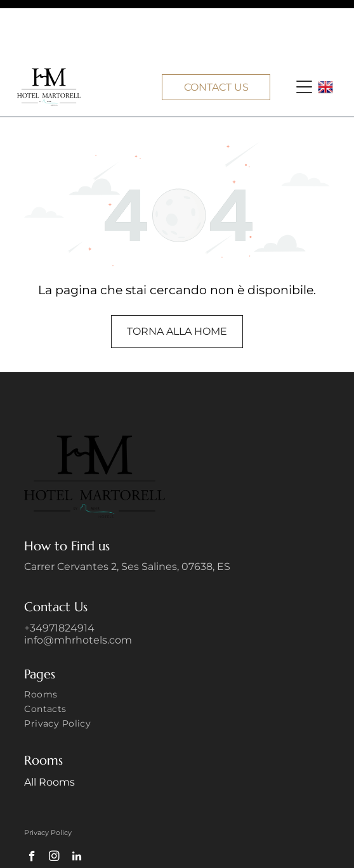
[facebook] (32, 800)
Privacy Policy (48, 774)
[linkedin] (76, 800)
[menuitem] (177, 638)
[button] (304, 29)
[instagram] (54, 800)
